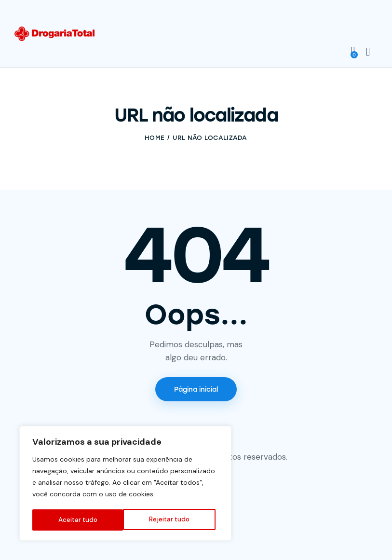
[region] (125, 484)
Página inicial (196, 389)
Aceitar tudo (173, 520)
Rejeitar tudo (78, 520)
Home (155, 138)
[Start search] (368, 52)
